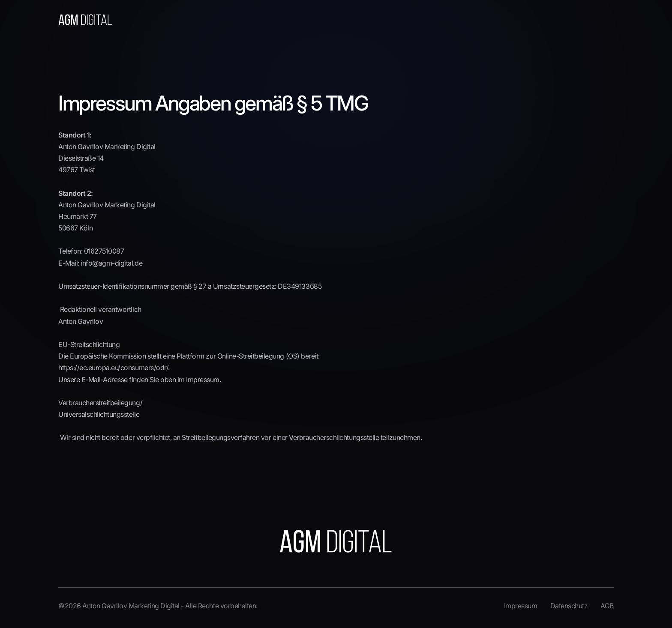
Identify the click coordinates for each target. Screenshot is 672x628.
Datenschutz (569, 606)
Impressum (521, 606)
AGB (607, 606)
